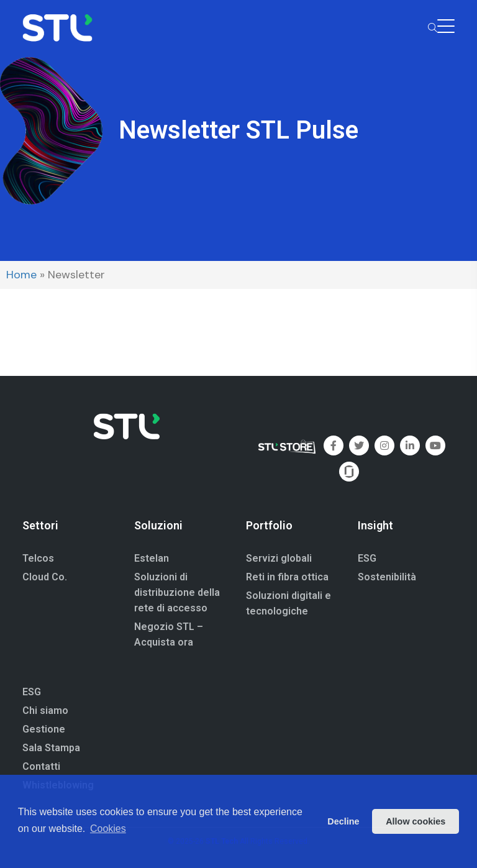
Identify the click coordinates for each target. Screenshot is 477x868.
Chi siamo (45, 710)
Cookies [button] (108, 829)
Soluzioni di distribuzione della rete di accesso (177, 592)
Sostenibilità (387, 577)
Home (21, 275)
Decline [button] (343, 821)
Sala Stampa (51, 748)
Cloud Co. (45, 577)
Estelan (152, 558)
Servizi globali (279, 558)
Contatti (41, 766)
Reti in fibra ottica (287, 577)
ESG (367, 558)
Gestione (44, 729)
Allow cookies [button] (416, 821)
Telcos (38, 558)
